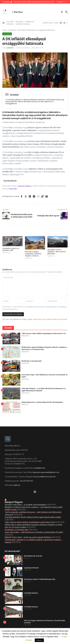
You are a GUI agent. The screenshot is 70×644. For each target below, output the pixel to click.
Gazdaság (12, 30)
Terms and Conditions (25, 186)
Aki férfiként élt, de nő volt (33, 556)
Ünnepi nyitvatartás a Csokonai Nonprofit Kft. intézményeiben (42, 402)
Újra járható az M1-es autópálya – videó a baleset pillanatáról (57, 252)
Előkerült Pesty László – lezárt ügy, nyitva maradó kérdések (28, 537)
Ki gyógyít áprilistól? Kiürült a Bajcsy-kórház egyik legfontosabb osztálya (33, 517)
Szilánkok (10, 24)
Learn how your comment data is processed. (50, 319)
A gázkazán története (31, 568)
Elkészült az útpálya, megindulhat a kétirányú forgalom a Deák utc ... (33, 254)
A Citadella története (31, 593)
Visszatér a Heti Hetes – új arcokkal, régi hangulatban (26, 505)
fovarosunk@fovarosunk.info (44, 477)
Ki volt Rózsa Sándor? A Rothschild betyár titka (40, 579)
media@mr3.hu (39, 468)
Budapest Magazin (14, 502)
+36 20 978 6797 (26, 481)
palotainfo (10, 48)
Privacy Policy (13, 189)
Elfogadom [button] (39, 640)
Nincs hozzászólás (24, 48)
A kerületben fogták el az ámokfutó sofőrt (11, 249)
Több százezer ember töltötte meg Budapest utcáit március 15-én (44, 333)
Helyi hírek (19, 22)
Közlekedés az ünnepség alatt (32, 361)
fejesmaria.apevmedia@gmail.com (46, 472)
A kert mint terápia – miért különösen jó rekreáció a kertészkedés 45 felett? (34, 532)
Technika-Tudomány (23, 24)
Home (5, 30)
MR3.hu (17, 485)
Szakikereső (29, 22)
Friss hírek (10, 22)
